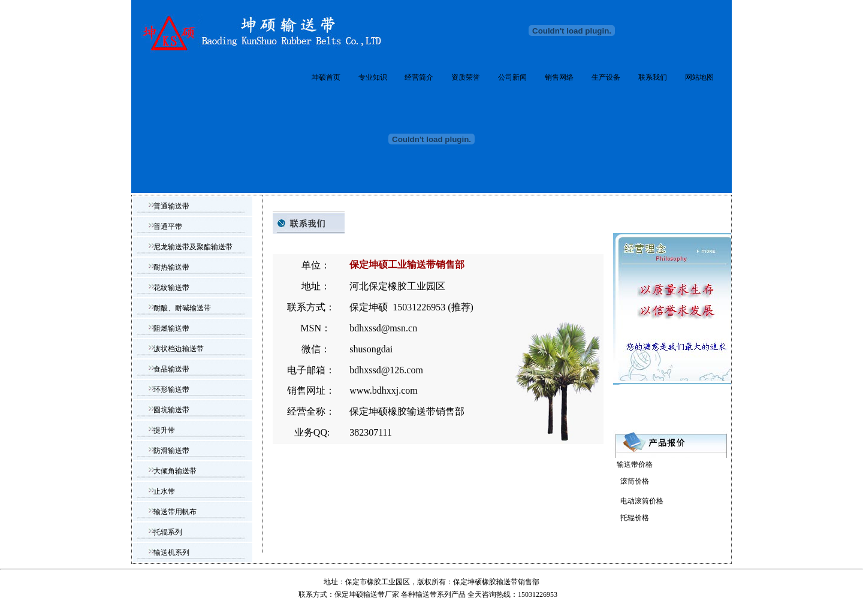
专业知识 (373, 77)
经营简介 (419, 77)
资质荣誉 (466, 77)
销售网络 (559, 77)
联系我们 (653, 77)
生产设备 (606, 77)
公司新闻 (512, 77)
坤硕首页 (326, 77)
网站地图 (699, 77)
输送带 (426, 594)
